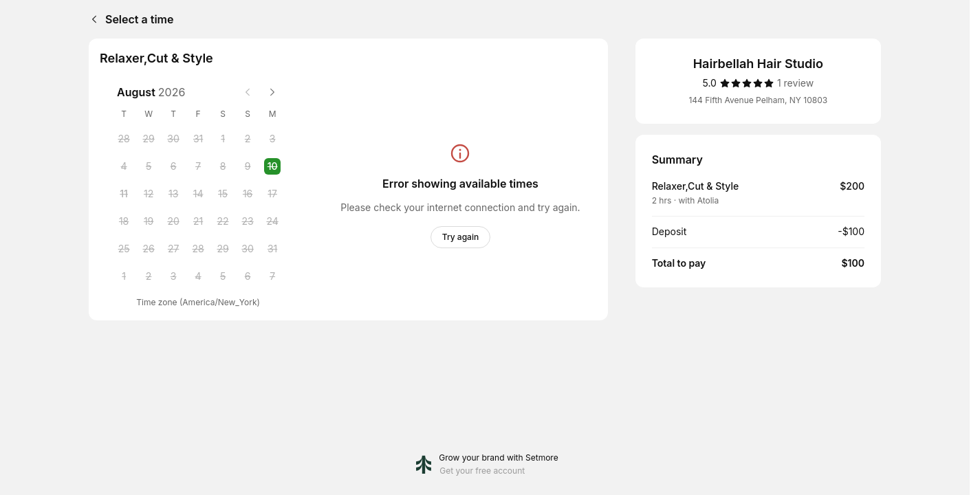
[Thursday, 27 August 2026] (173, 249)
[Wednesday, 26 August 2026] (149, 249)
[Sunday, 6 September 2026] (248, 276)
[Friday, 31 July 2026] (198, 139)
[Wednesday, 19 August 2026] (149, 221)
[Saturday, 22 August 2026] (223, 221)
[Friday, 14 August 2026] (198, 194)
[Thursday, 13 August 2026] (173, 194)
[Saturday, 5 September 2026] (223, 276)
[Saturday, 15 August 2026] (223, 194)
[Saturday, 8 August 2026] (223, 166)
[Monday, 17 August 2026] (272, 194)
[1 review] (795, 83)
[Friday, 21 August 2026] (198, 221)
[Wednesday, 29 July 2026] (149, 139)
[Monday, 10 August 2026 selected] (272, 166)
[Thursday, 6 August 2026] (173, 166)
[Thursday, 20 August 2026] (173, 221)
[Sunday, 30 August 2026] (248, 249)
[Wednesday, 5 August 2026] (149, 166)
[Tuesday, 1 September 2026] (124, 276)
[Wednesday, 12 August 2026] (149, 194)
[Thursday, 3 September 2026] (173, 276)
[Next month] (272, 92)
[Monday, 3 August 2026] (272, 139)
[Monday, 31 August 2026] (272, 249)
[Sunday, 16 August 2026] (248, 194)
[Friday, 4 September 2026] (198, 276)
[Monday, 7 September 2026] (272, 276)
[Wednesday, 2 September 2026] (149, 276)
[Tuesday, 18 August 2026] (124, 221)
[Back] (91, 19)
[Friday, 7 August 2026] (198, 166)
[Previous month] (248, 92)
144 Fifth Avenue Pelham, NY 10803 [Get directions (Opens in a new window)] (758, 100)
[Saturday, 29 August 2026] (223, 249)
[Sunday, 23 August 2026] (248, 221)
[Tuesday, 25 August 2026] (124, 249)
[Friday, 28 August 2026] (198, 249)
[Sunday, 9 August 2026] (248, 166)
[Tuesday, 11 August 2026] (124, 194)
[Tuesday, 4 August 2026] (124, 166)
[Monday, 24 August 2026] (272, 221)
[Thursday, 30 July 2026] (173, 139)
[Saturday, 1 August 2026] (223, 139)
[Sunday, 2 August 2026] (248, 139)
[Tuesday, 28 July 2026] (124, 139)
